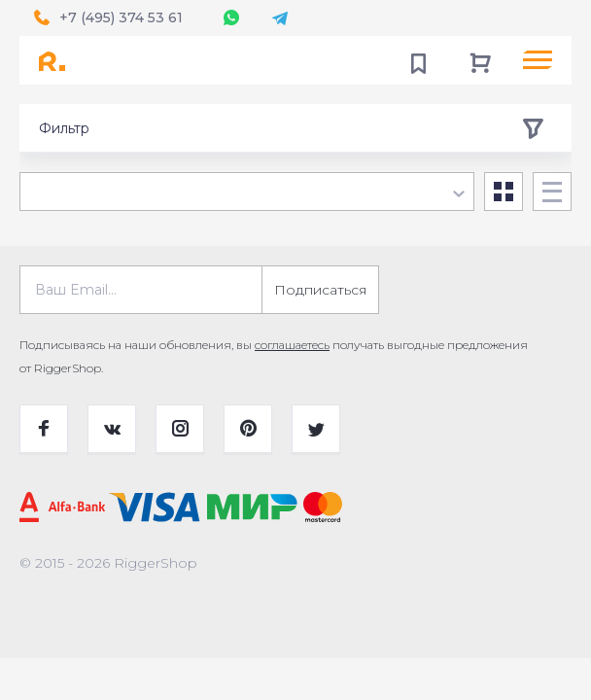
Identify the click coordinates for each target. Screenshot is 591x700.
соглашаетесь (292, 345)
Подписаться (320, 290)
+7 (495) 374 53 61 (121, 17)
